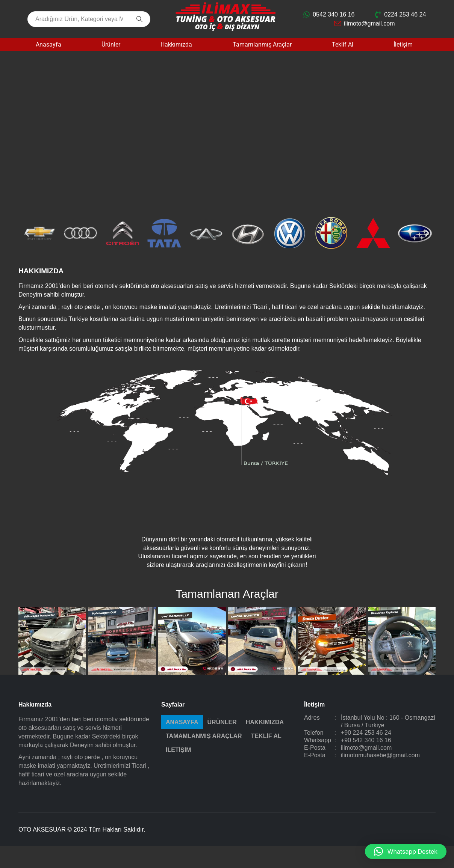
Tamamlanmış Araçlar (262, 44)
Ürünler (111, 44)
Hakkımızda (176, 44)
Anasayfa (48, 44)
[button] (27, 233)
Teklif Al (343, 44)
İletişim (403, 44)
